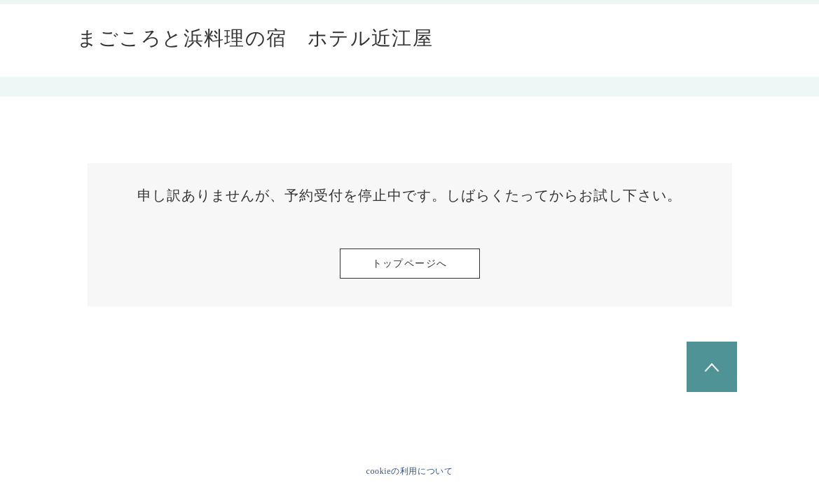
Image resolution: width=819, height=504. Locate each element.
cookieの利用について (410, 471)
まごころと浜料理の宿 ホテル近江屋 (255, 38)
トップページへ (410, 264)
